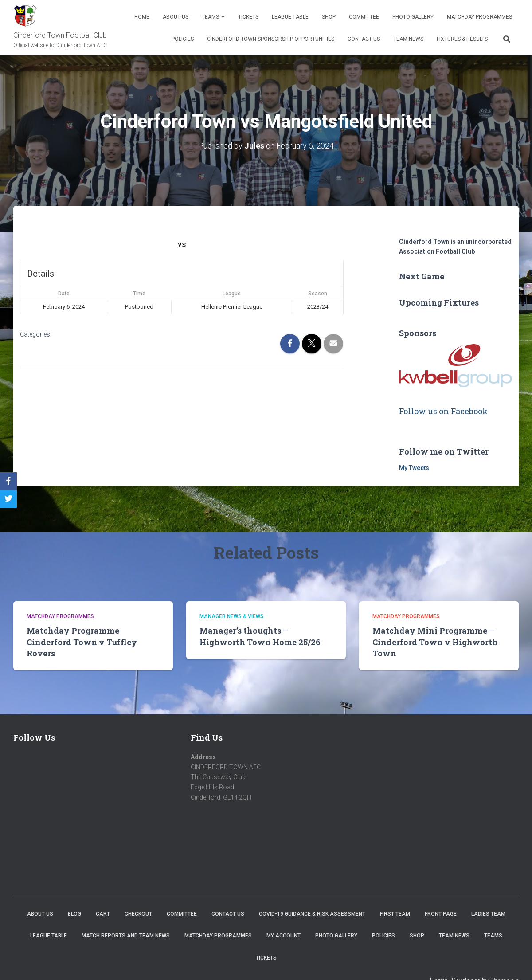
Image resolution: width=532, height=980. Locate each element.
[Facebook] (8, 481)
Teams (213, 17)
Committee (364, 17)
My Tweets (414, 467)
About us (176, 17)
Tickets (248, 17)
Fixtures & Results (462, 39)
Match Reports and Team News (126, 936)
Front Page (441, 913)
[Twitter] (8, 499)
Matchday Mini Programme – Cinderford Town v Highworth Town (435, 642)
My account (284, 936)
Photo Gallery (413, 17)
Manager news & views (232, 616)
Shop (329, 17)
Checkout (138, 913)
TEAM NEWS (408, 39)
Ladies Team (488, 913)
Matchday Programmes (479, 17)
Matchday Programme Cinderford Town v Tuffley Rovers (82, 642)
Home (142, 17)
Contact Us (364, 39)
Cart (103, 913)
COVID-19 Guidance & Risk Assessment (312, 913)
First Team (395, 913)
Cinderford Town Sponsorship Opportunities (271, 39)
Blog (74, 913)
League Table (290, 17)
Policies (183, 39)
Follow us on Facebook (443, 411)
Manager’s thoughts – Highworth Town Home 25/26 (260, 636)
